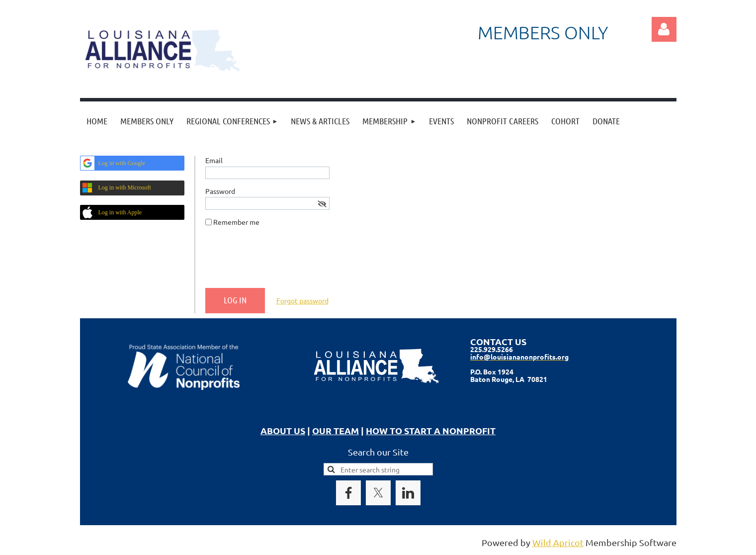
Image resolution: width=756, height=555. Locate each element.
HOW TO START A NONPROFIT (431, 430)
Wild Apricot (558, 542)
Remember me (236, 222)
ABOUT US (283, 430)
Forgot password (302, 300)
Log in (664, 29)
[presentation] (281, 261)
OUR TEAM (336, 430)
